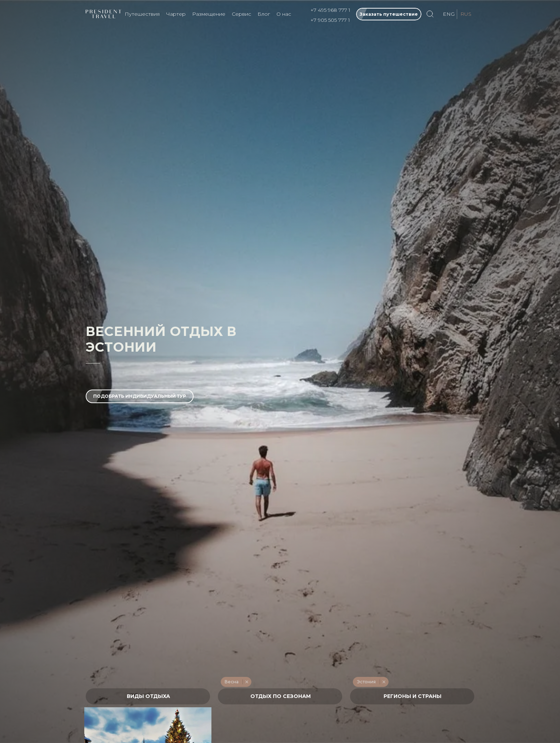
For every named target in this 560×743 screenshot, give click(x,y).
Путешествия (142, 14)
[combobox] (148, 696)
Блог (264, 14)
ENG (449, 14)
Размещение (209, 14)
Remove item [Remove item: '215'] (247, 682)
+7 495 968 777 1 (330, 10)
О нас (284, 14)
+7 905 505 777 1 (330, 20)
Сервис (241, 14)
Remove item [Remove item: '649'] (384, 682)
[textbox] (148, 696)
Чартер (176, 14)
